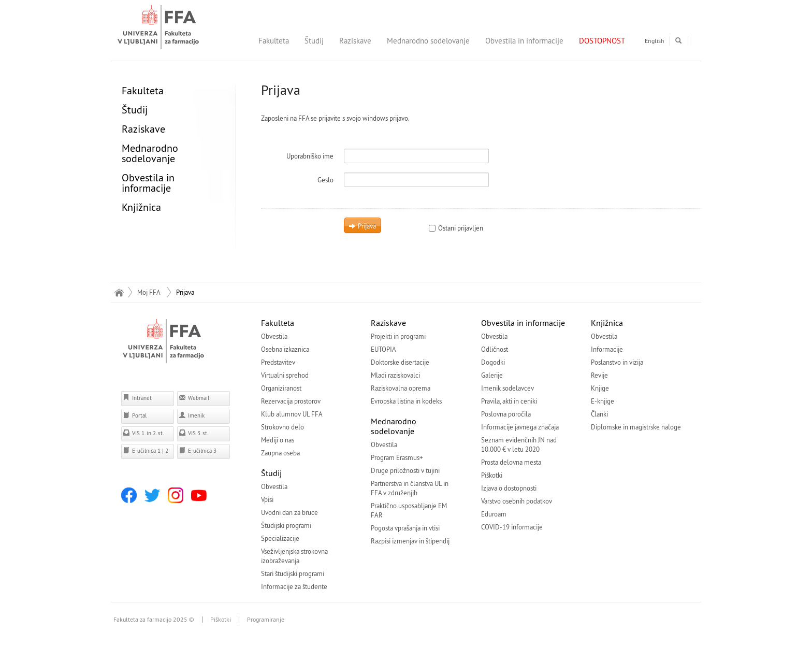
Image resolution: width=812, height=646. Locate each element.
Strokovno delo (282, 427)
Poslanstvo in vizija (617, 362)
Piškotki (492, 475)
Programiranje (266, 620)
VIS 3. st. (193, 433)
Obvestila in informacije (524, 41)
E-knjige (603, 401)
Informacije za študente (294, 586)
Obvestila (274, 336)
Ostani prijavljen (456, 228)
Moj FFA (149, 292)
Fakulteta (274, 41)
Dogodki (493, 362)
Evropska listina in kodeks (406, 401)
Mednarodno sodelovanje (428, 41)
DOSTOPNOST (602, 41)
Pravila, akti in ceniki (509, 401)
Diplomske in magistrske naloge (636, 427)
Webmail (194, 398)
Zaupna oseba (280, 453)
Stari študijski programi (293, 573)
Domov (119, 292)
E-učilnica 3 (198, 450)
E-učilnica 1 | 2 (146, 450)
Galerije (492, 375)
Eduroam (494, 514)
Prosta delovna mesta (511, 462)
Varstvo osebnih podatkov (517, 501)
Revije (599, 375)
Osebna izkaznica (285, 349)
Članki (599, 414)
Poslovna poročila (506, 414)
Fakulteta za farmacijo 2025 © (154, 620)
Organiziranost (281, 388)
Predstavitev (278, 362)
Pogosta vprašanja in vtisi (405, 528)
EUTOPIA (383, 349)
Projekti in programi (398, 336)
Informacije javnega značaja (520, 427)
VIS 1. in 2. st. (143, 433)
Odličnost (495, 349)
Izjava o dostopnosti (509, 488)
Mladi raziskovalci (395, 375)
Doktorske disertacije (400, 362)
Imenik (192, 415)
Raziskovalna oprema (401, 388)
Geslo (325, 180)
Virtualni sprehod (285, 375)
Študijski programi (286, 525)
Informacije (607, 349)
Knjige (600, 388)
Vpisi (267, 499)
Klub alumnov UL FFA (292, 414)
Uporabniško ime (310, 156)
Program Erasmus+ (397, 457)
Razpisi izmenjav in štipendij (410, 541)
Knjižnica (141, 207)
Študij (314, 41)
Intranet (137, 398)
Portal (135, 415)
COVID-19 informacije (512, 527)
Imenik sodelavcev (508, 388)
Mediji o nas (278, 440)
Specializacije (280, 538)
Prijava (362, 226)
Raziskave (355, 41)
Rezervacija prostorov (291, 401)
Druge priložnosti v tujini (405, 470)
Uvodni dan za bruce (289, 512)
